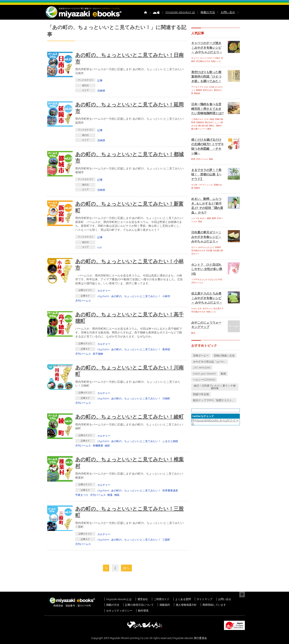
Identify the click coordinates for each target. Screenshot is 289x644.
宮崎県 (101, 91)
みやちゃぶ (208, 308)
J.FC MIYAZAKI (202, 368)
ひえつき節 (209, 87)
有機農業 (98, 446)
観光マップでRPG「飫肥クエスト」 (214, 400)
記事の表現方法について (139, 605)
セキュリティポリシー (119, 611)
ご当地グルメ (197, 119)
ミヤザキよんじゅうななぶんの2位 (207, 279)
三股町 (166, 540)
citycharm (103, 296)
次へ (126, 568)
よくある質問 (183, 599)
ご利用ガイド (162, 599)
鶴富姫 (197, 93)
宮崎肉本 (200, 122)
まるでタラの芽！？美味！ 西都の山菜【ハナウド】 (206, 174)
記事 (100, 80)
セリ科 (194, 185)
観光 (193, 333)
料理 (193, 159)
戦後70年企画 (201, 394)
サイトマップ (205, 599)
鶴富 (117, 495)
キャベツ (195, 58)
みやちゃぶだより (206, 247)
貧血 (200, 221)
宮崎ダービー (201, 355)
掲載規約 (165, 605)
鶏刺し (212, 126)
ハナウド (202, 185)
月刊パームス (83, 301)
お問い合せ (228, 12)
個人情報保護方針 (186, 605)
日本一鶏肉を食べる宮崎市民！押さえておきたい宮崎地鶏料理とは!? (208, 109)
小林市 (166, 296)
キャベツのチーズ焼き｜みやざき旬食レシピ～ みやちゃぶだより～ (207, 48)
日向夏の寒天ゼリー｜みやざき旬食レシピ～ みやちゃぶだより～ (206, 237)
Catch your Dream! (204, 374)
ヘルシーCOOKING (204, 380)
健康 (209, 218)
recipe (194, 308)
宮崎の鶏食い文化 (224, 355)
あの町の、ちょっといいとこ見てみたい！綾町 (129, 417)
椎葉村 (199, 90)
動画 (223, 374)
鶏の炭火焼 (203, 126)
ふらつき (195, 218)
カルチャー (104, 291)
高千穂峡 (98, 354)
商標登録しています (214, 605)
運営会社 (143, 599)
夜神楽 (166, 349)
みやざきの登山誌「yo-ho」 (210, 361)
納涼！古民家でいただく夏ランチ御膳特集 (215, 387)
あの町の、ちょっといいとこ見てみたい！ (136, 296)
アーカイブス (197, 87)
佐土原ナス (219, 308)
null (99, 247)
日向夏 (209, 251)
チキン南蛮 (209, 119)
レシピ (210, 185)
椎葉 (110, 495)
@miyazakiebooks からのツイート (215, 422)
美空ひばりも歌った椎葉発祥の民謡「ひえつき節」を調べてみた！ (206, 77)
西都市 (197, 188)
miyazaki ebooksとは (180, 12)
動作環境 (143, 611)
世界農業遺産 (170, 490)
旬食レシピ (216, 61)
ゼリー (194, 247)
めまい (203, 218)
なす (200, 308)
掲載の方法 (208, 12)
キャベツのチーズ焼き (210, 58)
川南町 (166, 398)
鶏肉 (211, 159)
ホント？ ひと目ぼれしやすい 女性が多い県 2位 (207, 269)
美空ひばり (208, 90)
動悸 (214, 218)
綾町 (107, 446)
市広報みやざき (203, 61)
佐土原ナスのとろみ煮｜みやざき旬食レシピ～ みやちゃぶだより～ (207, 298)
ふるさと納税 (170, 441)
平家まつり (82, 495)
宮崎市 (218, 247)
